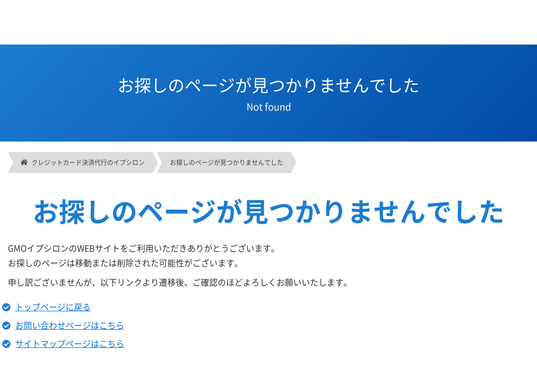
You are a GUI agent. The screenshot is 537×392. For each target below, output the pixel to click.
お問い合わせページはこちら (70, 325)
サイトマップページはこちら (70, 343)
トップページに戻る (53, 307)
